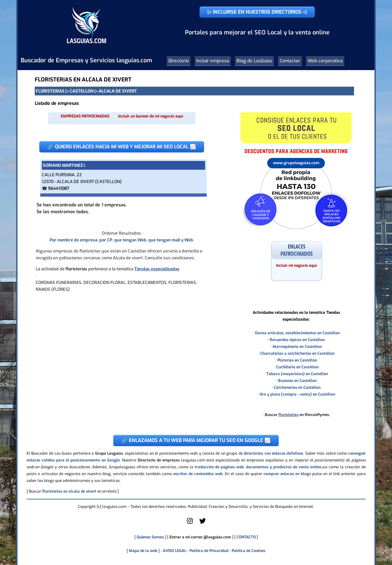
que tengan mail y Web (171, 240)
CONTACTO (246, 537)
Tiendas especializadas (157, 269)
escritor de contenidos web (198, 474)
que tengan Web (130, 240)
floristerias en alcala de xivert (69, 491)
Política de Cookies (249, 551)
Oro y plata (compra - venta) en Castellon (297, 394)
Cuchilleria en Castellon (297, 367)
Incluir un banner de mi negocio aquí (151, 116)
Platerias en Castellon (297, 360)
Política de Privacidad (209, 551)
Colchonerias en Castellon (297, 387)
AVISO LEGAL (175, 551)
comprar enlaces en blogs (287, 474)
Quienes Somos (150, 537)
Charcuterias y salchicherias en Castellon (297, 353)
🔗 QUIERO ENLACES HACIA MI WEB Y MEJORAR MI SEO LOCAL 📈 (122, 147)
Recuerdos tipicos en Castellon (297, 340)
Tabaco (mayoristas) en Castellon (297, 374)
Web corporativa (325, 61)
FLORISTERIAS (50, 91)
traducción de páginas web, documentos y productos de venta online (258, 467)
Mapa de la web (143, 551)
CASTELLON (82, 91)
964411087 (59, 188)
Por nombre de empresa (73, 240)
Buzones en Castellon (297, 381)
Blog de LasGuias (254, 61)
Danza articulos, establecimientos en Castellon (297, 333)
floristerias (288, 415)
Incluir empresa (213, 61)
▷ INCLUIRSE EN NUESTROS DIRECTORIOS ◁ (257, 12)
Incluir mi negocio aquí (296, 265)
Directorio (179, 61)
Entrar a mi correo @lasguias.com (200, 537)
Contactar (290, 61)
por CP (106, 240)
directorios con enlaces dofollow (273, 453)
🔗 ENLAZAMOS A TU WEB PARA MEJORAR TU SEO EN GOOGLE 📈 (196, 440)
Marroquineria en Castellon (297, 347)
